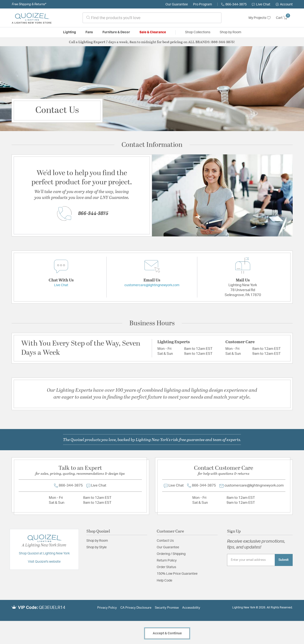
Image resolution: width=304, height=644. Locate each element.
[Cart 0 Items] (284, 18)
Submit (284, 560)
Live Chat (261, 4)
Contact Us (165, 541)
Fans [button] (89, 32)
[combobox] (152, 18)
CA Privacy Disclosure (136, 608)
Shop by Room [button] (230, 32)
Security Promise (167, 608)
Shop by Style (97, 547)
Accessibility (191, 608)
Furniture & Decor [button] (116, 32)
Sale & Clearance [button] (153, 32)
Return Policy (167, 561)
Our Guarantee (177, 4)
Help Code (165, 581)
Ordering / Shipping (171, 554)
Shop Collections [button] (198, 32)
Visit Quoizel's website (44, 562)
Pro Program (203, 4)
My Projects (260, 18)
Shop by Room (97, 541)
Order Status (166, 567)
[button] (284, 4)
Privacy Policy (107, 608)
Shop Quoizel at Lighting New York (44, 553)
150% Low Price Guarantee (177, 574)
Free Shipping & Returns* (29, 4)
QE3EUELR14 (52, 608)
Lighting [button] (70, 32)
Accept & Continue (167, 633)
